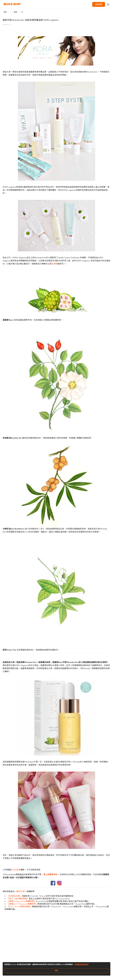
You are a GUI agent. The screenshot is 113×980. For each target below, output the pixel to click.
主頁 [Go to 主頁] (5, 12)
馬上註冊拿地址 (50, 874)
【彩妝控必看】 (14, 896)
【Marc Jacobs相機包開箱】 (20, 907)
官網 (54, 264)
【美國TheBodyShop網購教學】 (22, 901)
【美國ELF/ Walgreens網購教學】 (22, 904)
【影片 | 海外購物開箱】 (18, 899)
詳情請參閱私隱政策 (82, 964)
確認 (56, 971)
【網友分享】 (21, 891)
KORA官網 (16, 870)
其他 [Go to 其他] (16, 12)
